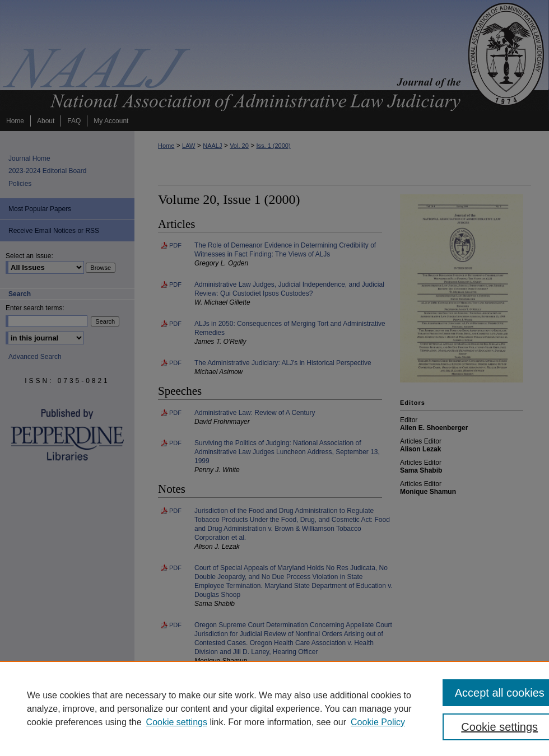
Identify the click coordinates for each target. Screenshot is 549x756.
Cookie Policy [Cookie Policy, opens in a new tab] (378, 722)
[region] (274, 708)
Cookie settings (177, 722)
